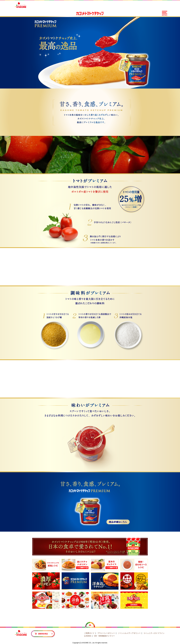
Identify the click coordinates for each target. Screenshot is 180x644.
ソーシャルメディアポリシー (129, 633)
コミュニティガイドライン (154, 633)
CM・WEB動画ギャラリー (104, 636)
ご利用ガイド (89, 633)
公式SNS (88, 636)
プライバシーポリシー (106, 633)
